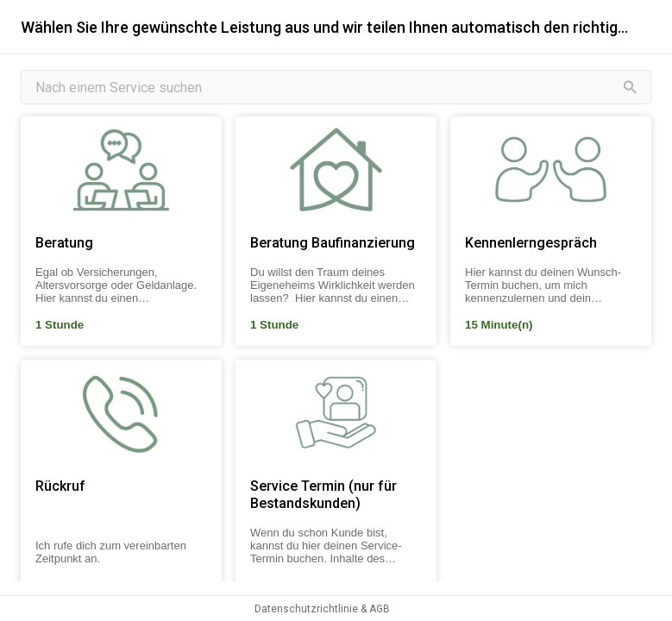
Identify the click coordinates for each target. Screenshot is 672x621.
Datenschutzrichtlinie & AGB (322, 609)
